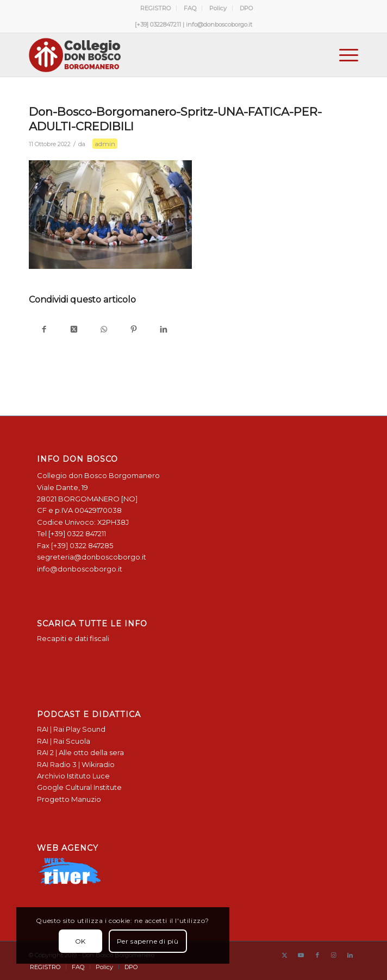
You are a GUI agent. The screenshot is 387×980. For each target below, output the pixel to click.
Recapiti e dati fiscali (73, 638)
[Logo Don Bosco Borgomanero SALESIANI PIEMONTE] (160, 55)
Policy (218, 8)
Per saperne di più (148, 941)
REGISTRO (155, 8)
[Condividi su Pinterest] (133, 330)
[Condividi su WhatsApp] (104, 330)
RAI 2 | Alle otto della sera (80, 752)
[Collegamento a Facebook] (317, 955)
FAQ (190, 8)
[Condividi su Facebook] (44, 330)
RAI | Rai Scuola (64, 741)
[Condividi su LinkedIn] (163, 330)
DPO (246, 8)
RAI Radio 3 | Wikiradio (76, 764)
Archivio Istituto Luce (73, 776)
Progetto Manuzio (69, 799)
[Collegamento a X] (285, 955)
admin (105, 144)
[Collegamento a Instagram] (334, 955)
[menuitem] (156, 8)
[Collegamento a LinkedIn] (350, 955)
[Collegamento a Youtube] (301, 955)
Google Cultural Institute (79, 787)
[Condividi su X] (74, 330)
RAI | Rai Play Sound (71, 729)
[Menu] (343, 55)
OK (80, 941)
